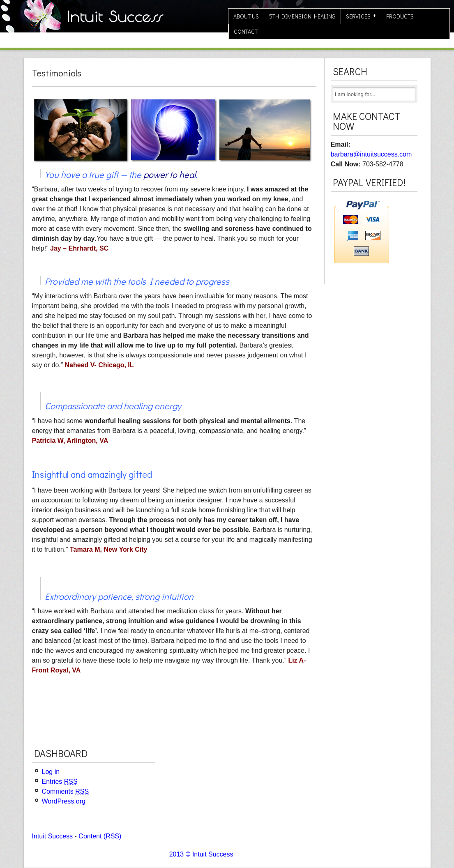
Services (358, 16)
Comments (66, 791)
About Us (246, 16)
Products (400, 16)
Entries (60, 782)
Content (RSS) (100, 836)
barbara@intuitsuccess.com (371, 154)
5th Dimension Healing (302, 16)
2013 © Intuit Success (201, 854)
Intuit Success (53, 836)
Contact (246, 31)
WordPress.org (64, 801)
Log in (51, 772)
